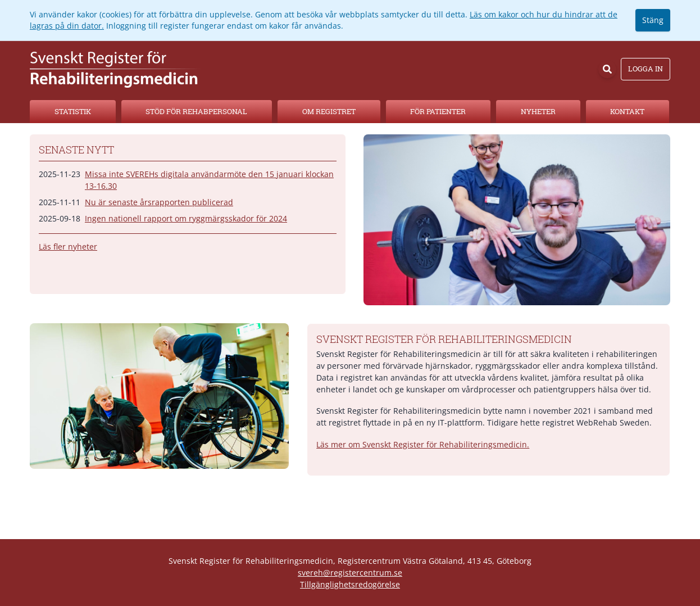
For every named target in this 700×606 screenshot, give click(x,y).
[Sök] (607, 69)
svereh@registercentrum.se (350, 573)
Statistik (73, 111)
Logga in (646, 69)
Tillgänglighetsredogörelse (350, 584)
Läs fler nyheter (68, 247)
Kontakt (627, 111)
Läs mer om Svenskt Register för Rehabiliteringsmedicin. (423, 444)
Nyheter (538, 111)
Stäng (653, 20)
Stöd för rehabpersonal (196, 111)
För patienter (438, 111)
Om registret (329, 111)
